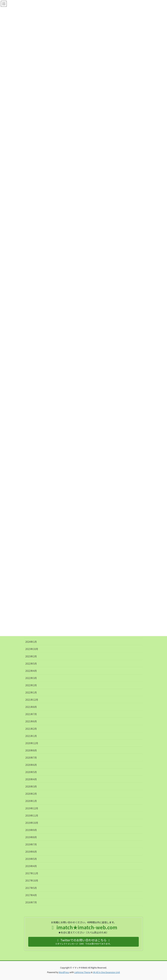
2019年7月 (31, 844)
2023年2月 (31, 656)
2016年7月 (31, 902)
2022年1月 (31, 692)
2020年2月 (31, 794)
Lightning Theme (82, 972)
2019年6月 (31, 852)
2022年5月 (31, 664)
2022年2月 (31, 685)
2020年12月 (32, 743)
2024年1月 (31, 642)
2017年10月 (32, 880)
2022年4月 (31, 671)
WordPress (64, 972)
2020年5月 (31, 772)
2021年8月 (31, 707)
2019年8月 (31, 837)
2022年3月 (31, 678)
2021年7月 (31, 714)
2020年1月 (31, 801)
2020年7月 (31, 758)
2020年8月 (31, 750)
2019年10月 (32, 823)
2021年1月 (31, 736)
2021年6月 (31, 721)
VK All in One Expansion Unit (106, 972)
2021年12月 (32, 700)
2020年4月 (31, 779)
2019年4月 (31, 866)
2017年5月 (31, 888)
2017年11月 (32, 873)
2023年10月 (32, 649)
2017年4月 (31, 895)
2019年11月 (32, 815)
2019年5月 (31, 859)
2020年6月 (31, 765)
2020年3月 (31, 786)
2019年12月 (32, 808)
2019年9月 (31, 830)
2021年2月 (31, 729)
